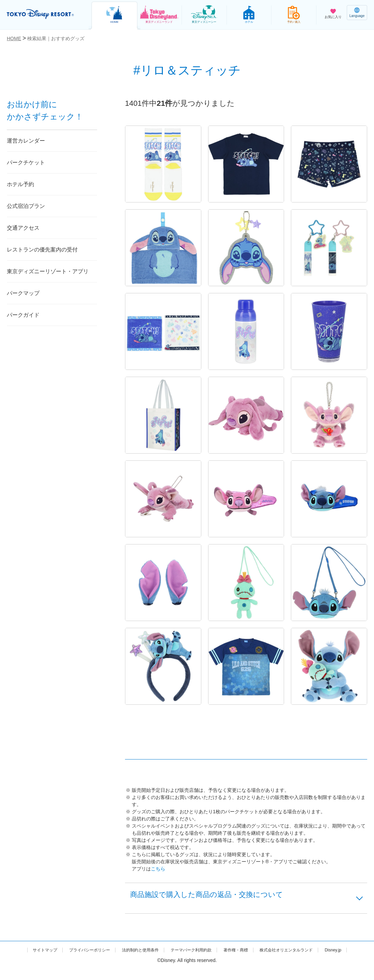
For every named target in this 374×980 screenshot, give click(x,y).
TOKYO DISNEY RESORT (44, 14)
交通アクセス (23, 228)
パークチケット (26, 162)
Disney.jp (187, 961)
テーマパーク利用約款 (207, 953)
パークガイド (23, 315)
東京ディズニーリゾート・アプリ (48, 271)
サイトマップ (43, 953)
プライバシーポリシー (93, 953)
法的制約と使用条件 (150, 953)
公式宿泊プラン (26, 206)
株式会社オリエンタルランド (314, 953)
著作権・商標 (257, 953)
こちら (158, 869)
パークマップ (23, 293)
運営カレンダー (26, 141)
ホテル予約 (20, 184)
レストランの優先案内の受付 (42, 250)
